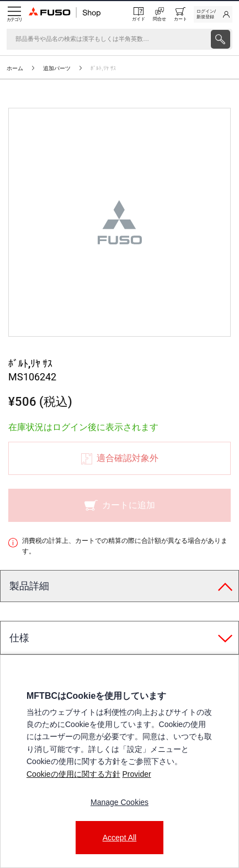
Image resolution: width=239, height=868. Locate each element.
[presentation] (221, 39)
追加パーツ (57, 68)
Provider (136, 774)
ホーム (15, 68)
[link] (213, 14)
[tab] (119, 587)
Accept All (119, 838)
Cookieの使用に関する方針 (73, 774)
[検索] (108, 39)
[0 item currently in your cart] (180, 14)
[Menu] (14, 14)
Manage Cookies (119, 802)
